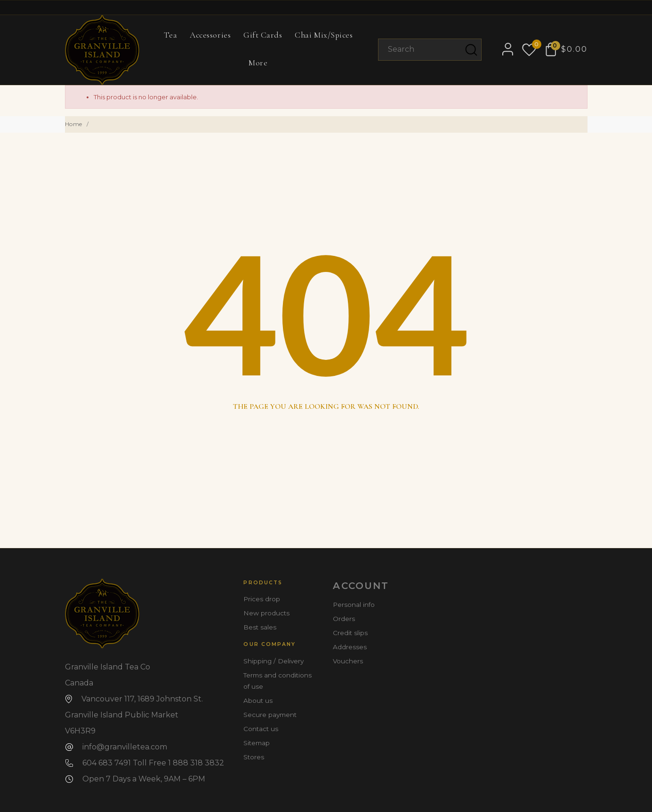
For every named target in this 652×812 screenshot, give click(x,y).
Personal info (354, 605)
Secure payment (270, 715)
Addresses (350, 647)
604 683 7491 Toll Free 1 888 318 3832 (153, 763)
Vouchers (348, 661)
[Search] (430, 50)
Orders (344, 619)
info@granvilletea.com (125, 747)
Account (361, 586)
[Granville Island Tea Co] (103, 50)
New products (266, 613)
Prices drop (262, 599)
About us (258, 701)
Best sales (260, 627)
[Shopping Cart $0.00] (567, 49)
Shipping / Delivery (274, 661)
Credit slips (350, 633)
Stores (254, 757)
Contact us (261, 729)
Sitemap (257, 743)
